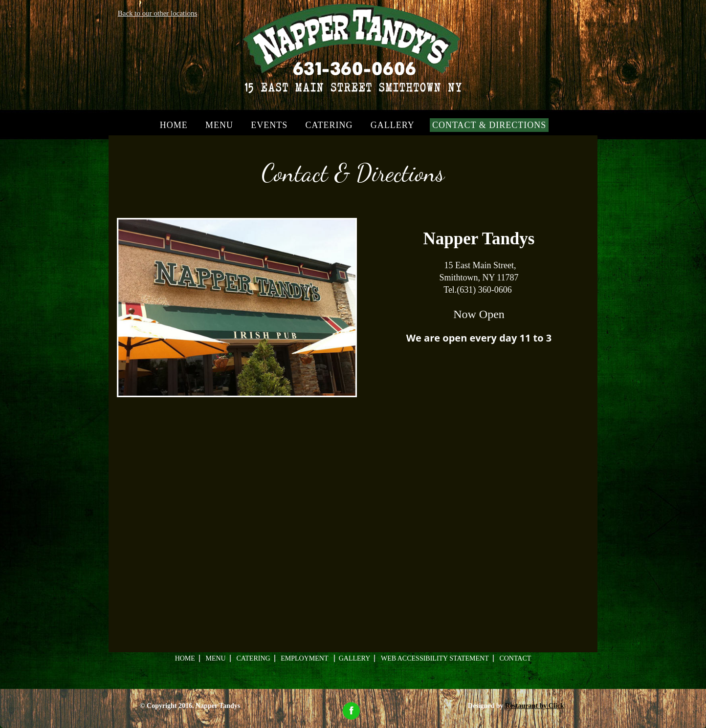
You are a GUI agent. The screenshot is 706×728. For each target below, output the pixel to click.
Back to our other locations (157, 13)
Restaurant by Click (535, 706)
